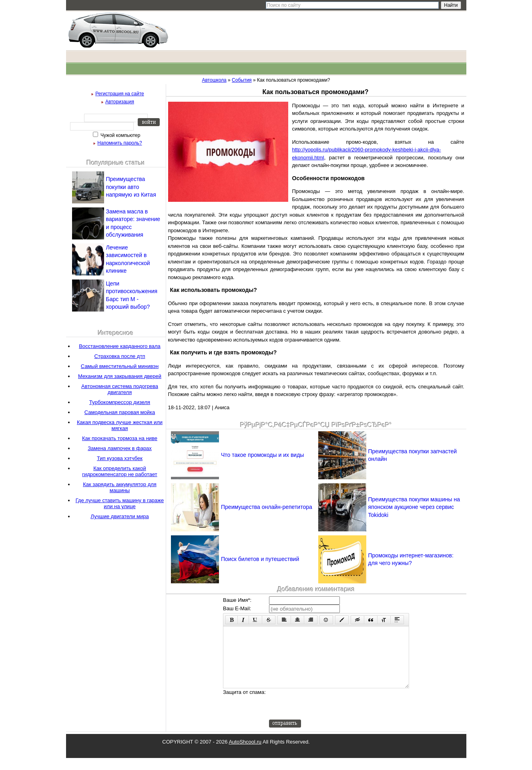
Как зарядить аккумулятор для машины (120, 487)
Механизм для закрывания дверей (120, 376)
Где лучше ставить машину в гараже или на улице (120, 503)
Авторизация (120, 102)
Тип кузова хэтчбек (120, 458)
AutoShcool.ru (245, 754)
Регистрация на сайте (120, 94)
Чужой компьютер (120, 135)
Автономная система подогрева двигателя (120, 389)
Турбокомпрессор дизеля (120, 402)
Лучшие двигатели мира (119, 516)
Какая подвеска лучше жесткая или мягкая (120, 425)
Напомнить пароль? (119, 143)
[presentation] (330, 716)
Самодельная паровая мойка (120, 412)
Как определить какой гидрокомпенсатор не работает (119, 471)
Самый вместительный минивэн (120, 366)
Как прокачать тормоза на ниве (120, 438)
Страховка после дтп (120, 356)
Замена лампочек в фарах (120, 448)
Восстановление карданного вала (120, 346)
